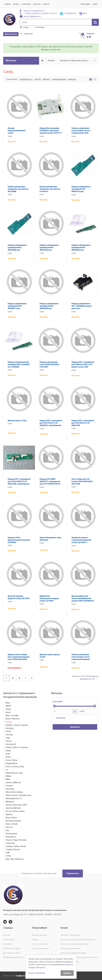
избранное (27, 34)
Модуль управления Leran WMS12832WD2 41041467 (49, 364)
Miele (8, 779)
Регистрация (85, 4)
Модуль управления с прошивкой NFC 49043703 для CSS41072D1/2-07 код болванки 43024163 (81, 191)
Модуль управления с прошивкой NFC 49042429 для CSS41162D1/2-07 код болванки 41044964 (49, 250)
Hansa (8, 741)
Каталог (16, 4)
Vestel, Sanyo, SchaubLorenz (19, 795)
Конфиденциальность (13, 957)
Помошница (11, 834)
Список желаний (40, 944)
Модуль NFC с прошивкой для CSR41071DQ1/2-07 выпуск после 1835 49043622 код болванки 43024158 (83, 367)
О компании (26, 4)
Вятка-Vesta (11, 818)
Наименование (59, 79)
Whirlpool (10, 802)
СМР (8, 853)
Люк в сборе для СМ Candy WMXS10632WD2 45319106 (82, 481)
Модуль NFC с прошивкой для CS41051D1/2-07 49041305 (83, 423)
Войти (95, 4)
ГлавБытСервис (23, 976)
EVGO (8, 731)
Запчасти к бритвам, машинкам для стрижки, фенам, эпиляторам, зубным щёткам (80, 940)
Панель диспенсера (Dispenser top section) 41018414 (50, 189)
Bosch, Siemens (13, 719)
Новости (46, 4)
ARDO (8, 706)
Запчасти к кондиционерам (74, 953)
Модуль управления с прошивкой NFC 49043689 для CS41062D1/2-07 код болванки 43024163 (17, 250)
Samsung (10, 789)
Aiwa (8, 703)
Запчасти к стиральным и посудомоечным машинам (76, 60)
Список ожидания (40, 948)
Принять (67, 973)
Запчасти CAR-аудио (70, 935)
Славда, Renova (13, 849)
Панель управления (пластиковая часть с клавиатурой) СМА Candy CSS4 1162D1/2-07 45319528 (83, 133)
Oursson (9, 786)
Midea (8, 776)
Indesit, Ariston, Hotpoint (17, 747)
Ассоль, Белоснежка (15, 811)
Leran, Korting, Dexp (15, 767)
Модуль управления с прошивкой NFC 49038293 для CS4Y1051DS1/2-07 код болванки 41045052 (82, 250)
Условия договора (12, 948)
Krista (8, 757)
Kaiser (8, 751)
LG (7, 770)
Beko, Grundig (12, 715)
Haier (8, 738)
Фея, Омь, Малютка (15, 859)
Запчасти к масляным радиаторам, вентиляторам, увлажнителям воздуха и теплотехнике (80, 957)
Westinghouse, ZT (14, 798)
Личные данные (39, 935)
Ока (7, 830)
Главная (7, 4)
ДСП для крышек (13, 821)
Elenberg (10, 728)
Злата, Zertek (12, 824)
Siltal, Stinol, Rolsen (14, 792)
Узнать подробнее (37, 973)
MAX (83, 13)
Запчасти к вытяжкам (71, 948)
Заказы (35, 940)
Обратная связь (11, 34)
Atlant (8, 709)
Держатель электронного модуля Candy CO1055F (49, 598)
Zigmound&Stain (13, 808)
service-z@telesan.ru (32, 16)
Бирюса (9, 814)
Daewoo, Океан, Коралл (17, 725)
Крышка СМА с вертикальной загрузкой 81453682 (19, 540)
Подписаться (73, 873)
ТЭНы (8, 856)
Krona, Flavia (11, 760)
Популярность (26, 79)
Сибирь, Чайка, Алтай (16, 846)
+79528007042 (68, 13)
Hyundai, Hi (11, 744)
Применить (75, 727)
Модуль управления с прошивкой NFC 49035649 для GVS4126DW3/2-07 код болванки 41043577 (50, 308)
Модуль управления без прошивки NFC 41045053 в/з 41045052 (19, 364)
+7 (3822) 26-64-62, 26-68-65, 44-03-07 (40, 13)
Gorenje (9, 735)
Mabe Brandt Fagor (14, 773)
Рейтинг (46, 79)
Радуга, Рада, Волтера (16, 840)
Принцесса (11, 837)
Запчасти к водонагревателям (75, 944)
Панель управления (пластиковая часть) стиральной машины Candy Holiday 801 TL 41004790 (81, 659)
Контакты (37, 4)
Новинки (72, 79)
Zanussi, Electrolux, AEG (16, 805)
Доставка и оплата (12, 953)
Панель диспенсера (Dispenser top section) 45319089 (18, 189)
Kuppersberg (11, 763)
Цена (36, 79)
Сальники (10, 843)
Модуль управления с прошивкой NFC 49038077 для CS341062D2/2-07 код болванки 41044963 (17, 308)
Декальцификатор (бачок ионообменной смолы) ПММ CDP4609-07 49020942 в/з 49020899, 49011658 (83, 601)
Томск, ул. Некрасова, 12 (34, 11)
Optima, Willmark (13, 782)
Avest (8, 712)
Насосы (9, 827)
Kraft (8, 754)
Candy (97, 60)
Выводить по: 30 (88, 679)
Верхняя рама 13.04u (17, 421)
